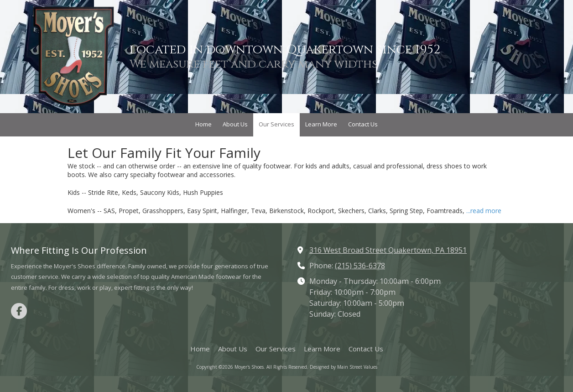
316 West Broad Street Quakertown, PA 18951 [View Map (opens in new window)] (388, 250)
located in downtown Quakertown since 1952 (285, 50)
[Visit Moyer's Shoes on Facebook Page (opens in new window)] (19, 311)
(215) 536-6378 (360, 266)
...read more (484, 211)
